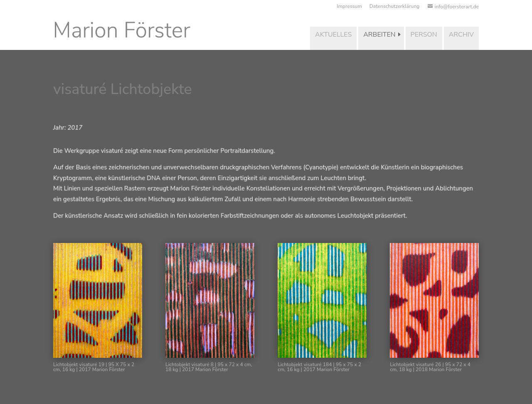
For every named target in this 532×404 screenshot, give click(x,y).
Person (424, 35)
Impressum (349, 7)
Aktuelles (333, 35)
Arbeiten (379, 35)
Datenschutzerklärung (395, 7)
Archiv (461, 35)
